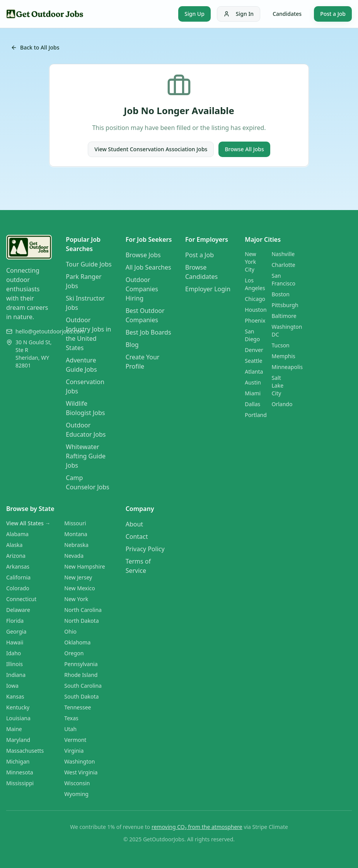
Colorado (18, 588)
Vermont (75, 740)
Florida (15, 621)
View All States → (28, 523)
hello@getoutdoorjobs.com (50, 331)
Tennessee (78, 707)
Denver (254, 350)
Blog (132, 345)
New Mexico (79, 588)
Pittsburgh (285, 305)
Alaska (14, 545)
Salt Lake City (277, 385)
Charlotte (283, 265)
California (18, 577)
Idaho (14, 653)
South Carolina (83, 686)
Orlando (282, 404)
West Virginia (81, 772)
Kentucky (18, 707)
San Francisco (283, 279)
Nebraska (76, 545)
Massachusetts (25, 751)
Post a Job (333, 14)
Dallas (252, 404)
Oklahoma (77, 642)
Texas (71, 718)
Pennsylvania (81, 664)
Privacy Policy (145, 549)
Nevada (74, 556)
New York (76, 599)
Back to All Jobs (35, 47)
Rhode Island (81, 675)
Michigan (18, 761)
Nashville (283, 254)
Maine (14, 729)
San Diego (252, 335)
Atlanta (254, 372)
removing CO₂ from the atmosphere (197, 827)
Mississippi (20, 783)
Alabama (17, 534)
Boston (280, 294)
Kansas (15, 696)
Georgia (16, 631)
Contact (137, 537)
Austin (253, 382)
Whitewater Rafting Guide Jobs (86, 456)
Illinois (14, 664)
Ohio (70, 631)
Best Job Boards (148, 332)
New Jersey (78, 577)
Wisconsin (77, 783)
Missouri (75, 523)
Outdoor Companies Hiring (142, 289)
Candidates (287, 14)
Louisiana (18, 718)
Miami (253, 393)
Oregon (74, 653)
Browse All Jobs (244, 149)
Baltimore (284, 316)
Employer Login (208, 289)
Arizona (16, 556)
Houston (256, 310)
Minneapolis (287, 367)
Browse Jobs (143, 255)
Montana (76, 534)
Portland (256, 415)
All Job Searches (148, 267)
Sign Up (194, 14)
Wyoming (76, 794)
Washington (79, 761)
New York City (250, 262)
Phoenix (255, 320)
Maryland (18, 740)
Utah (70, 729)
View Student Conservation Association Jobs (151, 149)
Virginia (74, 751)
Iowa (12, 686)
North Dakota (81, 621)
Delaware (18, 610)
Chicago (255, 299)
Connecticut (21, 599)
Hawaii (15, 642)
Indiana (16, 675)
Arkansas (18, 566)
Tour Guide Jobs (89, 264)
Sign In (239, 14)
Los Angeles (255, 284)
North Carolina (83, 610)
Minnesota (20, 772)
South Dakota (81, 696)
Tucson (280, 345)
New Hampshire (84, 566)
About (134, 524)
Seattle (253, 361)
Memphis (283, 356)
